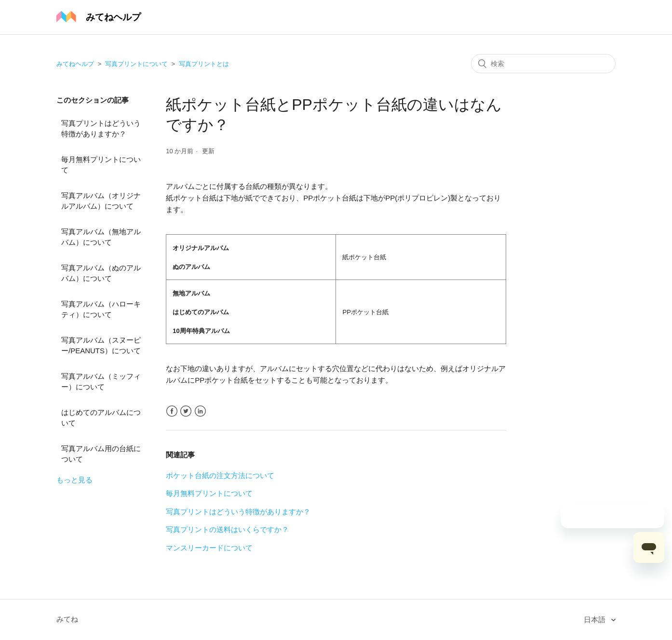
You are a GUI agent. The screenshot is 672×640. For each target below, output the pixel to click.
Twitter (186, 411)
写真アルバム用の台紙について (101, 454)
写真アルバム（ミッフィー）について (101, 382)
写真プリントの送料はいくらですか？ (227, 529)
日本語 (596, 620)
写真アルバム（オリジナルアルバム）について (101, 201)
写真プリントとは (204, 64)
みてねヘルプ (75, 64)
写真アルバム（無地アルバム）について (101, 237)
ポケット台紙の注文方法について (220, 475)
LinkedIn (200, 411)
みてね (67, 619)
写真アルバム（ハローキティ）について (101, 309)
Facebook (172, 411)
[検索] (543, 64)
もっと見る (74, 480)
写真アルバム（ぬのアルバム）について (101, 273)
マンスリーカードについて (209, 548)
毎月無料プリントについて (101, 165)
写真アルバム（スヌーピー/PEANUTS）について (101, 346)
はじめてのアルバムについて (101, 418)
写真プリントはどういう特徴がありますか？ (101, 129)
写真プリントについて (136, 64)
